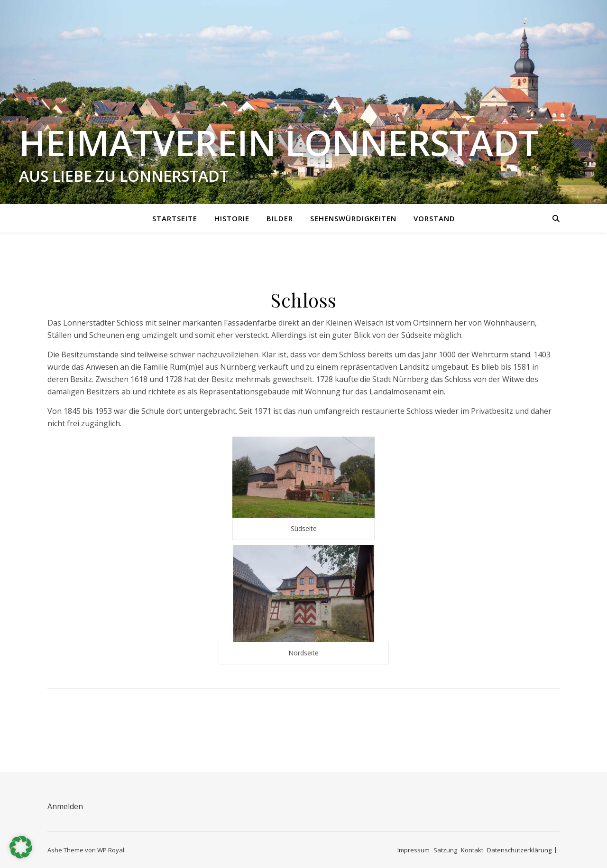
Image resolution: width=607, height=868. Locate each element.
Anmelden (65, 806)
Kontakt (472, 850)
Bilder (280, 218)
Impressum (414, 850)
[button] (21, 847)
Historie (232, 218)
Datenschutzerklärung (519, 850)
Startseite (175, 218)
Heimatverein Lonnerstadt (279, 143)
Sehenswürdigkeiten (353, 218)
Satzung (445, 850)
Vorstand (434, 218)
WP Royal (111, 850)
